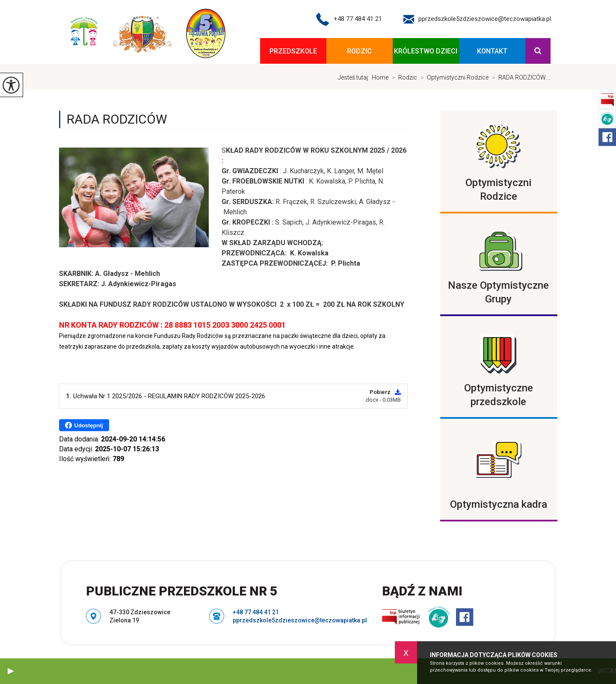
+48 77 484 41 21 (349, 19)
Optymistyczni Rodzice (453, 77)
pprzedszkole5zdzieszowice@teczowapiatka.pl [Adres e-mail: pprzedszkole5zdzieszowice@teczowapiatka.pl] (300, 620)
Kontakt (492, 51)
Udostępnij (84, 425)
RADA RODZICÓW (117, 119)
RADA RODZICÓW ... (520, 77)
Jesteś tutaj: (355, 77)
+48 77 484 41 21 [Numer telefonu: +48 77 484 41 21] (256, 612)
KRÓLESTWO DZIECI (426, 51)
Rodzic (359, 51)
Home (380, 77)
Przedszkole (293, 51)
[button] (11, 671)
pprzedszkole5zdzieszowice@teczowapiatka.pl (477, 19)
